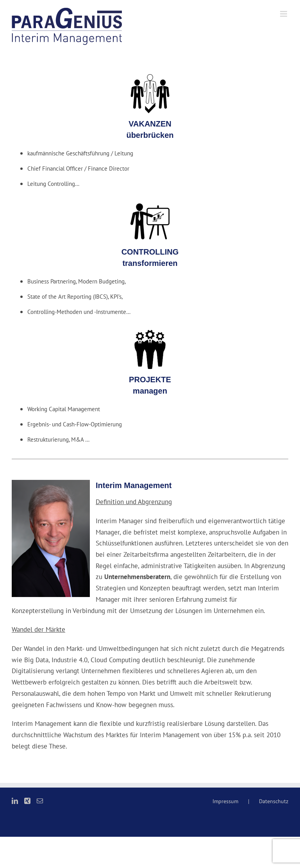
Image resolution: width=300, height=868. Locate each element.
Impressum (225, 801)
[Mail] (40, 801)
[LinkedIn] (15, 801)
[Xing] (27, 801)
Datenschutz (274, 801)
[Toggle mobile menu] (284, 14)
